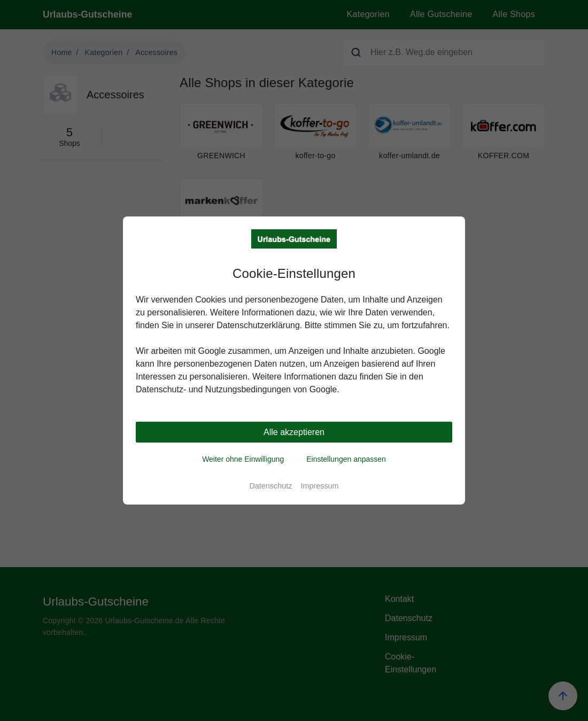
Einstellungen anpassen (346, 459)
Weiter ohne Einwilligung (243, 459)
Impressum (319, 486)
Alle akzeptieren (294, 432)
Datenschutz (270, 486)
